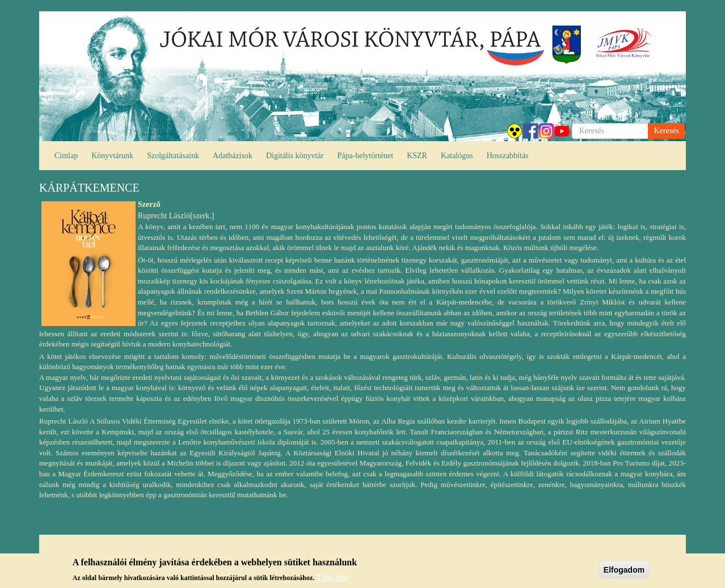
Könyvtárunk (112, 156)
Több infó (332, 579)
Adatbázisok (233, 156)
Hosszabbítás (508, 156)
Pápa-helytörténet (365, 156)
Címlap (66, 156)
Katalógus (457, 156)
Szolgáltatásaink (173, 156)
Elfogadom (624, 572)
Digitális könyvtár (295, 156)
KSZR (417, 156)
